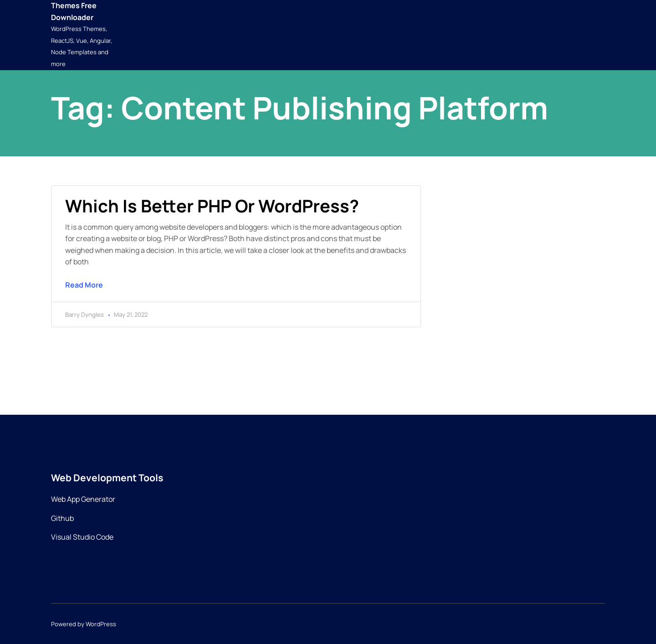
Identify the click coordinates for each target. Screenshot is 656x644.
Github (62, 518)
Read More (84, 285)
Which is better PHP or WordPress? (212, 206)
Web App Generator (83, 499)
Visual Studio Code (82, 537)
